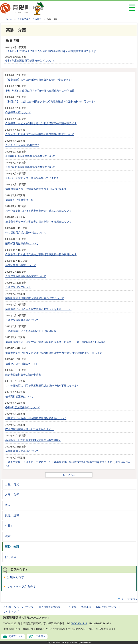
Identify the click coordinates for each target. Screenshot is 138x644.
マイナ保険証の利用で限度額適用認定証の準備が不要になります (42, 386)
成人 (8, 505)
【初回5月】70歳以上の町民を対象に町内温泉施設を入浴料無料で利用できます (51, 51)
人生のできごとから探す (29, 19)
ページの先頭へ (129, 599)
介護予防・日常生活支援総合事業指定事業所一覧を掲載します (41, 254)
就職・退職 (12, 515)
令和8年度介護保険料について (23, 407)
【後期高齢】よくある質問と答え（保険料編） (32, 331)
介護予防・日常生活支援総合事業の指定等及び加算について (40, 134)
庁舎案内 (41, 636)
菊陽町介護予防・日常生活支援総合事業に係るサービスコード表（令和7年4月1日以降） (56, 342)
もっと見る (69, 475)
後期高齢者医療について (19, 397)
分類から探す (16, 577)
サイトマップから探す (21, 586)
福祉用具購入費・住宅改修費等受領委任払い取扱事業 (36, 189)
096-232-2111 (79, 623)
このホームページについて (19, 607)
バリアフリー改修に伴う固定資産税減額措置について (36, 418)
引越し (9, 526)
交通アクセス (16, 636)
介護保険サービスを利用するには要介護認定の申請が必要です (41, 123)
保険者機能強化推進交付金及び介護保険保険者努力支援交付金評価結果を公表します (54, 353)
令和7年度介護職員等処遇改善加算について (30, 167)
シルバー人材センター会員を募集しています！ (32, 178)
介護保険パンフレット (18, 287)
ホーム (9, 19)
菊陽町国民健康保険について (22, 243)
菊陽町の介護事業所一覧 (19, 200)
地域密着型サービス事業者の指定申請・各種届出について (38, 222)
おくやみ (11, 557)
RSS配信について (107, 607)
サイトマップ (11, 611)
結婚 (8, 536)
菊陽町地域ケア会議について (22, 451)
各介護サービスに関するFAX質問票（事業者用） (33, 440)
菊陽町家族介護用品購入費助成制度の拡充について (35, 298)
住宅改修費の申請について (21, 265)
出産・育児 (12, 484)
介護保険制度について (18, 112)
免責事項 (86, 607)
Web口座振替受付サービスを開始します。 (30, 429)
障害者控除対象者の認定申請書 (23, 375)
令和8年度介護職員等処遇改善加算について (30, 61)
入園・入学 (12, 495)
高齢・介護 (12, 547)
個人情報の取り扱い (50, 607)
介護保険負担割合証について (22, 320)
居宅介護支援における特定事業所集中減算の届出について (38, 211)
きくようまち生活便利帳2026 (22, 145)
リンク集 (71, 607)
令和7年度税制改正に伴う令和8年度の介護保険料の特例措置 (40, 91)
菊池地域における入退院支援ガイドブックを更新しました (38, 309)
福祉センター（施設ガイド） (22, 364)
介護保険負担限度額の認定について (26, 276)
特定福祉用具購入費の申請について (26, 233)
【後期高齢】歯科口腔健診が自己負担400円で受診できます (39, 80)
